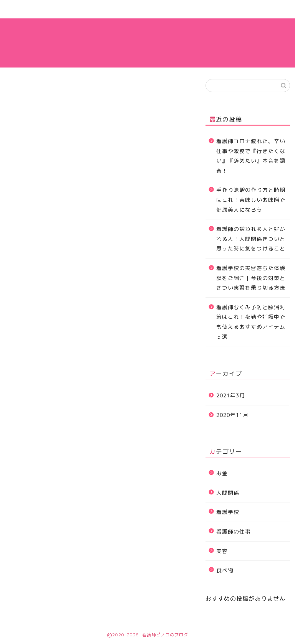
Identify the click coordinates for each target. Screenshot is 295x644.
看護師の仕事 (259, 9)
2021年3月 (231, 395)
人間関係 (228, 493)
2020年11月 (232, 415)
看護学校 (228, 512)
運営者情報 (203, 9)
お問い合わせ (147, 9)
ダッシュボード (162, 406)
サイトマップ (92, 9)
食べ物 (225, 570)
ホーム (36, 9)
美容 (222, 551)
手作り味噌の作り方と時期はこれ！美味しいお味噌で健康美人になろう (251, 199)
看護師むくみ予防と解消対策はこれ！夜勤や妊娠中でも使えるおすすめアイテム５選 (251, 322)
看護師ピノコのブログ (147, 43)
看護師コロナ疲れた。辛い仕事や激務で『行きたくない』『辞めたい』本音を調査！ (251, 156)
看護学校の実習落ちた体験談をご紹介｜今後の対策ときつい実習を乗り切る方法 (251, 278)
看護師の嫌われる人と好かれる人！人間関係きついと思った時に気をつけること (251, 239)
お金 (222, 473)
